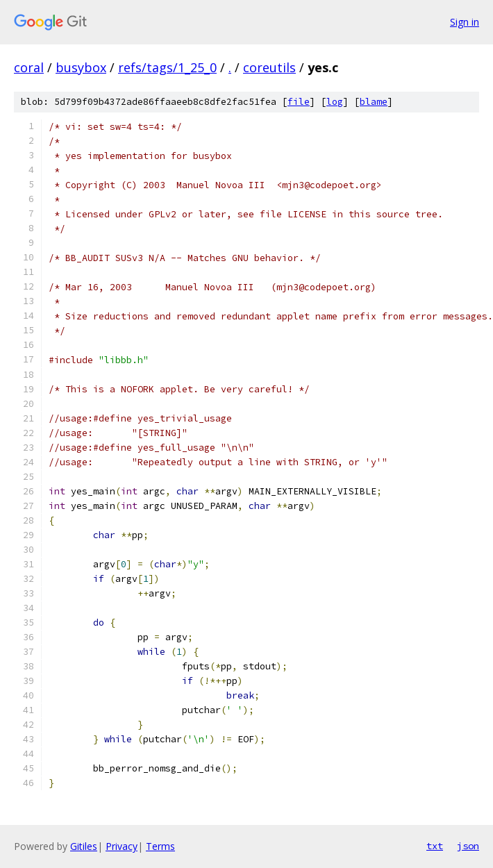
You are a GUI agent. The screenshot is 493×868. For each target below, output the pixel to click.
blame (374, 102)
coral (29, 67)
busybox (81, 67)
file (299, 102)
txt (435, 846)
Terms (160, 846)
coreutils (269, 67)
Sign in (465, 22)
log (335, 102)
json (468, 846)
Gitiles (84, 846)
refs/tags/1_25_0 (167, 67)
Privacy (122, 846)
